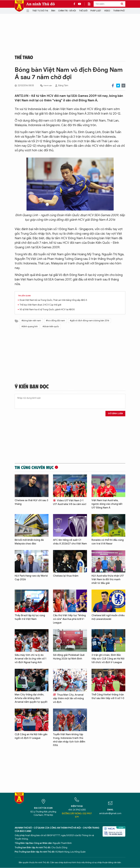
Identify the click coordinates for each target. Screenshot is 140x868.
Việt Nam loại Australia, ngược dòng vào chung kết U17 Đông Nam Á (107, 504)
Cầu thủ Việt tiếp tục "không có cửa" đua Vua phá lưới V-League (69, 619)
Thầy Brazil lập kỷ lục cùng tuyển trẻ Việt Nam (30, 617)
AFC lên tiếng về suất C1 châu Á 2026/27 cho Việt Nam (70, 542)
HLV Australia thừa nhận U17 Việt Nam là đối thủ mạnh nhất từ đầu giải (108, 579)
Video (107, 11)
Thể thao (24, 57)
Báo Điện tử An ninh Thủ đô (19, 6)
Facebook (113, 86)
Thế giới (83, 11)
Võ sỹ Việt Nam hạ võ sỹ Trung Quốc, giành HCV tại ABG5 (47, 310)
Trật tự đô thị (40, 11)
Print (123, 86)
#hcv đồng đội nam (55, 321)
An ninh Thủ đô (41, 4)
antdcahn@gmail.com (110, 813)
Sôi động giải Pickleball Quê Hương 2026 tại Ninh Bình (69, 657)
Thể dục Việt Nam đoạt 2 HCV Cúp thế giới (40, 305)
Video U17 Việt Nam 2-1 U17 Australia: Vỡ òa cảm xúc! (70, 502)
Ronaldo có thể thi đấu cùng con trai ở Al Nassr (108, 542)
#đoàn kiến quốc (51, 327)
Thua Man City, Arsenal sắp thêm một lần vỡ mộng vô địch (68, 698)
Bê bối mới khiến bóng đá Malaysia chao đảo (29, 542)
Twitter (118, 86)
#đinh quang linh (30, 327)
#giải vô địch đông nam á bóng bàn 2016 (90, 321)
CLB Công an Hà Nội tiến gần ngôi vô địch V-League (31, 736)
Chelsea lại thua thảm (66, 576)
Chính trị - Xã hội (67, 11)
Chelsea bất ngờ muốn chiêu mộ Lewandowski (108, 617)
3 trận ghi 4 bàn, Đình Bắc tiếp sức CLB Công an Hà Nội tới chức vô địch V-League (108, 659)
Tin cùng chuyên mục (34, 467)
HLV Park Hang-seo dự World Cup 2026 (31, 578)
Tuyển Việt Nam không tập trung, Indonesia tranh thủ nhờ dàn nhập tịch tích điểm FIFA (69, 740)
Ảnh (53, 11)
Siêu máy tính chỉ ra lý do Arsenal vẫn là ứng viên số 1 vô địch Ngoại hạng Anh (30, 659)
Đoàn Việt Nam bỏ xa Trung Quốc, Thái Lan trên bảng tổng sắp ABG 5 (53, 300)
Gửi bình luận (115, 414)
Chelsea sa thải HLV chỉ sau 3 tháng (31, 502)
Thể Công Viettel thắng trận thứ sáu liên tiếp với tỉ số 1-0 (108, 696)
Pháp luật (96, 11)
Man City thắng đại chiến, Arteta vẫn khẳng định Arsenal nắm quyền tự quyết (31, 698)
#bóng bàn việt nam (31, 321)
